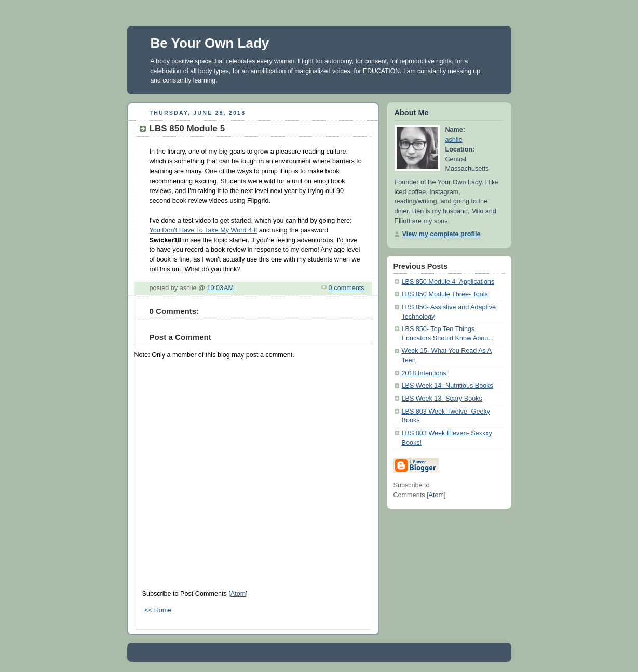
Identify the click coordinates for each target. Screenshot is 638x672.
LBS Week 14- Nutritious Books (447, 386)
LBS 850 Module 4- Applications (448, 282)
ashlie (454, 140)
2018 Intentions (424, 373)
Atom (238, 594)
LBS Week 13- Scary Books (442, 399)
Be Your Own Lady (210, 43)
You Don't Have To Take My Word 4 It (203, 230)
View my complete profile (442, 234)
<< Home (158, 610)
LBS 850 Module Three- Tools (445, 294)
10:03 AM (220, 288)
